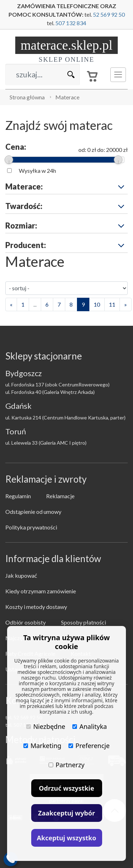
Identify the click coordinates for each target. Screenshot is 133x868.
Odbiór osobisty (26, 622)
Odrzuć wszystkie (67, 788)
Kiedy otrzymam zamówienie (41, 591)
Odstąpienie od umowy (33, 512)
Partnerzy (66, 765)
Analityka (90, 726)
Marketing (42, 746)
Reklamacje (60, 496)
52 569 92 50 (109, 14)
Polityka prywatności (31, 527)
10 (97, 304)
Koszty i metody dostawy (36, 607)
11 (112, 304)
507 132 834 (71, 23)
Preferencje (89, 746)
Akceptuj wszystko (66, 838)
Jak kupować (21, 575)
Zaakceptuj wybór (66, 813)
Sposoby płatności (84, 622)
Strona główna (27, 97)
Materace (67, 97)
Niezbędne (46, 726)
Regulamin (18, 496)
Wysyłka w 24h (37, 171)
